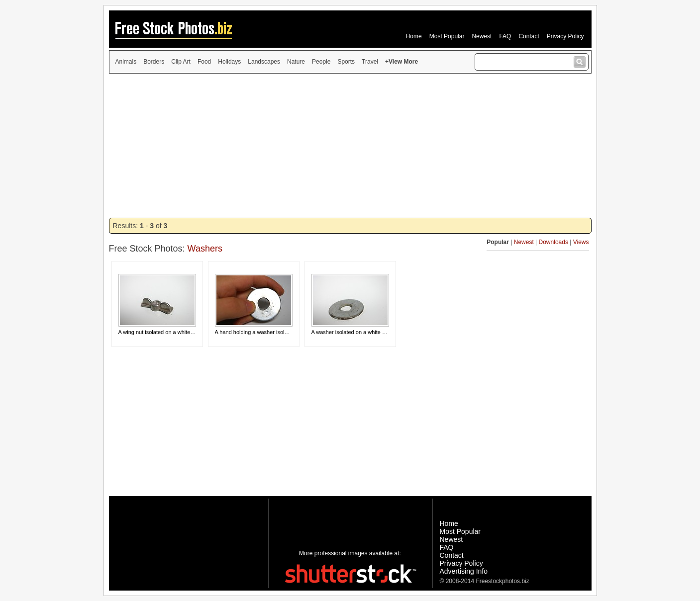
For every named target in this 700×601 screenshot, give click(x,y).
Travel (370, 62)
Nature (296, 62)
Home (414, 36)
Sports (346, 62)
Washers (205, 249)
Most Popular (447, 36)
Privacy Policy (565, 36)
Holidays (229, 62)
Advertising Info (464, 571)
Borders (154, 62)
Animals (126, 62)
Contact (529, 36)
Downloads (553, 242)
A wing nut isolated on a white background (169, 332)
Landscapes (264, 62)
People (321, 62)
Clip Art (181, 62)
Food (204, 62)
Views (581, 242)
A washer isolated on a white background (361, 332)
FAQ (505, 36)
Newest (482, 36)
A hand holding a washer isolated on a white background (283, 332)
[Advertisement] (350, 146)
